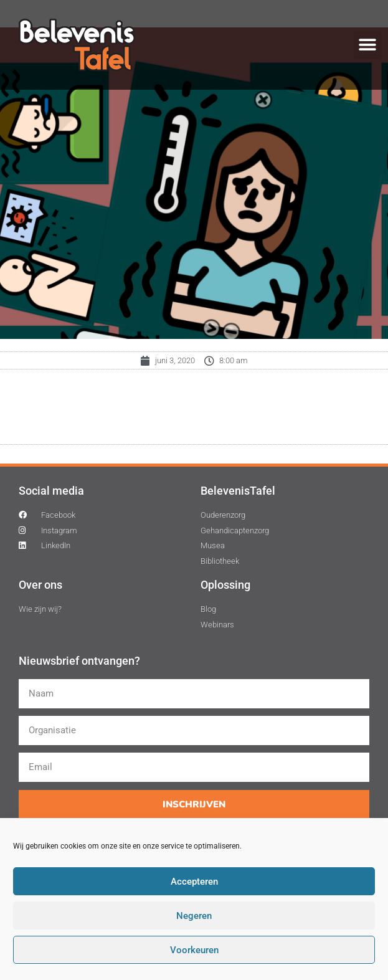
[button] (368, 45)
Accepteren (194, 882)
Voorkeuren (194, 950)
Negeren (194, 916)
